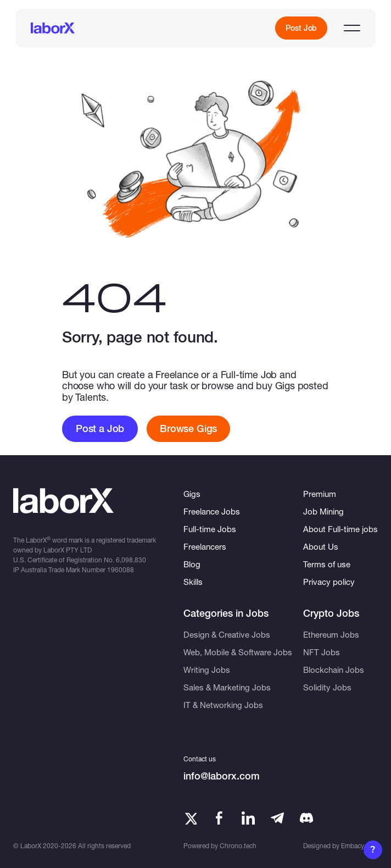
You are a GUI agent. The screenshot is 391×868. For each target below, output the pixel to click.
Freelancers (205, 546)
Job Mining (323, 511)
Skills (193, 582)
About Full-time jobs (340, 529)
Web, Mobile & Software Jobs (238, 652)
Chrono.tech (238, 846)
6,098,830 (131, 560)
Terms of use (327, 564)
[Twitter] (190, 818)
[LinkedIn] (248, 818)
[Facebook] (219, 818)
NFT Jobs (322, 652)
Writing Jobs (207, 670)
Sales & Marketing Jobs (227, 687)
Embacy (353, 846)
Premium (320, 494)
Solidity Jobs (327, 687)
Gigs (192, 494)
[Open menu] (352, 28)
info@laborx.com (222, 776)
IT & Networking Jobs (223, 705)
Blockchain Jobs (334, 670)
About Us (321, 546)
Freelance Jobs (212, 511)
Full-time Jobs (210, 529)
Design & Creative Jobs (227, 634)
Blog (192, 564)
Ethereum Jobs (331, 634)
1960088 (121, 570)
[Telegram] (277, 818)
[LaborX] (53, 28)
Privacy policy (329, 582)
